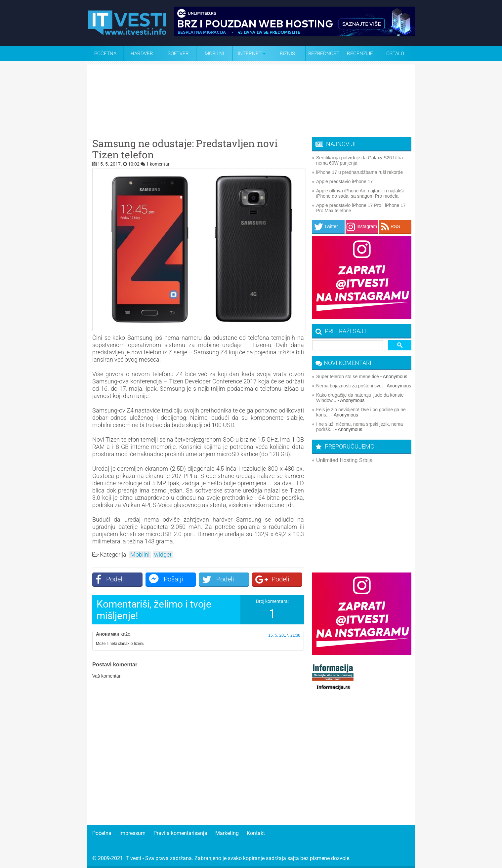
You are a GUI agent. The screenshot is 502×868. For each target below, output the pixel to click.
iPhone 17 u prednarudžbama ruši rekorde (359, 172)
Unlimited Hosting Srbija (344, 460)
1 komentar (158, 164)
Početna (105, 54)
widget (163, 555)
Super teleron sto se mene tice (348, 376)
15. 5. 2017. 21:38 (284, 635)
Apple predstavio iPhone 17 (344, 181)
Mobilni (214, 54)
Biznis (287, 54)
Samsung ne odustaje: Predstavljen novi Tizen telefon (185, 149)
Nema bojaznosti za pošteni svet (350, 386)
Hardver (142, 54)
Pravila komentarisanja (180, 833)
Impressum (132, 833)
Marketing (227, 833)
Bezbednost (324, 54)
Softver (178, 54)
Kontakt (256, 833)
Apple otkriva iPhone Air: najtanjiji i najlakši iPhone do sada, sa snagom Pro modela (360, 193)
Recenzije (360, 54)
